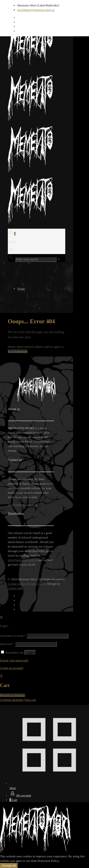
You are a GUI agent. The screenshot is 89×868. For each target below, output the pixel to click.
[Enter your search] (36, 259)
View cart (30, 700)
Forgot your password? (14, 660)
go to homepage (18, 351)
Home (21, 289)
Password (7, 644)
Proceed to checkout (12, 695)
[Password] (36, 644)
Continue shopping (12, 700)
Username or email (13, 636)
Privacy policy (36, 584)
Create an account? (12, 668)
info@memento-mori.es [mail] (23, 505)
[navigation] (44, 688)
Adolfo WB (15, 588)
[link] (59, 259)
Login (30, 652)
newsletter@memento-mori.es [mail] (36, 10)
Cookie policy (16, 584)
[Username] (47, 636)
